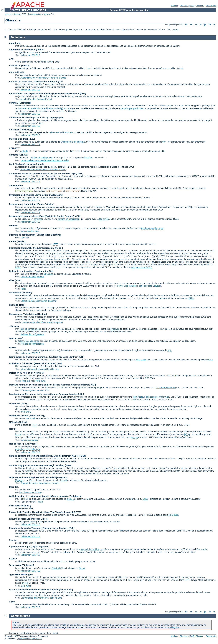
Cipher (82, 568)
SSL (169, 350)
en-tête (25, 583)
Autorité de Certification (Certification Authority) (33, 82)
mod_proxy (26, 412)
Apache (8, 14)
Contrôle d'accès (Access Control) (26, 164)
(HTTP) (78, 512)
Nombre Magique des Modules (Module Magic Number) (37, 465)
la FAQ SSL (25, 381)
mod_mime (26, 586)
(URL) (81, 394)
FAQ (192, 6)
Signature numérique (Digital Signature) (29, 547)
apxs (40, 502)
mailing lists (174, 627)
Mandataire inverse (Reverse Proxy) (27, 416)
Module (13, 429)
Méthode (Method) (18, 422)
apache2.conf (16, 338)
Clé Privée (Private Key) (21, 130)
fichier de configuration (29, 329)
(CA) (60, 82)
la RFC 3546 (39, 381)
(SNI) (42, 373)
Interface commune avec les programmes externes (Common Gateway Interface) (50, 385)
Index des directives (30, 231)
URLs (210, 360)
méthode (24, 151)
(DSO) (64, 477)
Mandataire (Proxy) (19, 404)
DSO (145, 499)
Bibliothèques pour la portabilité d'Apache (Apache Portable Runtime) (44, 94)
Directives (184, 6)
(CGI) (93, 385)
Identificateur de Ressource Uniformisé (151, 397)
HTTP (55, 244)
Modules (174, 6)
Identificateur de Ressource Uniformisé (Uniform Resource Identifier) (44, 357)
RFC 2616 (173, 515)
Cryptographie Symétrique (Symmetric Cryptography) (36, 195)
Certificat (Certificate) (20, 103)
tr (214, 25)
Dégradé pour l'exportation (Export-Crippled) (32, 204)
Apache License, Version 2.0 (29, 639)
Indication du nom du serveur (24, 373)
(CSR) (78, 216)
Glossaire (200, 6)
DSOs (187, 434)
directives (88, 158)
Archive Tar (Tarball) (19, 66)
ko (210, 25)
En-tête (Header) (17, 241)
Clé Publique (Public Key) (22, 139)
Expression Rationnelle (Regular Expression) (32, 248)
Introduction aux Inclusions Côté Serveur (40, 369)
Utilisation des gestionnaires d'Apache (38, 301)
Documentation (35, 14)
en (191, 25)
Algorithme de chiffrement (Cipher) (27, 50)
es (196, 25)
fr (201, 25)
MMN (68, 465)
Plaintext (56, 568)
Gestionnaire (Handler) (21, 293)
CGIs (191, 298)
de (186, 25)
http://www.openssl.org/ (30, 492)
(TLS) (71, 528)
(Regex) (59, 248)
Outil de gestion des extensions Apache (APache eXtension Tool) (42, 496)
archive (134, 437)
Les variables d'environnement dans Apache (41, 598)
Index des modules (30, 440)
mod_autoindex (54, 191)
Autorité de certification (69, 219)
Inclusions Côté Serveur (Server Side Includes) (33, 363)
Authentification (17, 72)
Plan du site (211, 6)
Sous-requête (16, 185)
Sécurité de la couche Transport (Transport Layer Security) (39, 528)
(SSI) (59, 363)
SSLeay (13, 559)
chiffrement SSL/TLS (30, 55)
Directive (14, 226)
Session (13, 540)
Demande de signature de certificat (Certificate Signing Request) (42, 216)
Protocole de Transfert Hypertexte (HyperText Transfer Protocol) (41, 512)
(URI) (82, 357)
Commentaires (21, 616)
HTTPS (13, 348)
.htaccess (14, 326)
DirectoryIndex (24, 191)
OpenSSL (14, 487)
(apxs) (78, 496)
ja (205, 25)
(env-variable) (66, 590)
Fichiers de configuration (32, 277)
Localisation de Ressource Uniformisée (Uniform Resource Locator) (44, 394)
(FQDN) (83, 456)
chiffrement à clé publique (60, 132)
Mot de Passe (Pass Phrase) (23, 444)
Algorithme (15, 43)
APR (11, 59)
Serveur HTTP (20, 14)
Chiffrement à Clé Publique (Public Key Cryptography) (36, 118)
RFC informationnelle (166, 388)
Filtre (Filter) (15, 280)
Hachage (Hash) (17, 305)
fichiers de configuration (42, 158)
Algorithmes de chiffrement (28, 449)
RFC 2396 (141, 360)
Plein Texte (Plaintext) (20, 506)
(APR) (83, 94)
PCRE (18, 267)
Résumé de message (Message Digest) (29, 519)
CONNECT (14, 148)
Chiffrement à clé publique (73, 142)
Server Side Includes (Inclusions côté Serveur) (139, 286)
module (70, 499)
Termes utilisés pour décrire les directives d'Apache (45, 160)
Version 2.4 (49, 14)
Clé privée (104, 219)
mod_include (73, 191)
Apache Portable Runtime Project (36, 99)
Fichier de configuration (152, 228)
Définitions (18, 37)
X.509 (12, 602)
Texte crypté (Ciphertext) (21, 565)
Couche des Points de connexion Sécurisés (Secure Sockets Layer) (43, 173)
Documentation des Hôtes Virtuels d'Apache (42, 322)
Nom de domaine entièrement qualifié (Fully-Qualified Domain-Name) (44, 456)
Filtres (23, 289)
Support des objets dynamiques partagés (40, 483)
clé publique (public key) (132, 108)
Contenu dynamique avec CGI (35, 390)
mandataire (31, 418)
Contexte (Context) (19, 155)
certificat (38, 219)
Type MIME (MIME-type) (21, 575)
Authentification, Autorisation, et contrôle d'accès (43, 78)
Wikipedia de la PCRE (141, 267)
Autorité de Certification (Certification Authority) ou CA (44, 108)
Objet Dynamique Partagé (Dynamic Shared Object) (35, 477)
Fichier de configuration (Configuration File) (31, 271)
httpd (18, 434)
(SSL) (80, 173)
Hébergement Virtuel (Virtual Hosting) (28, 314)
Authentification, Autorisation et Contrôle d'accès (43, 170)
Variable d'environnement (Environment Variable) (34, 590)
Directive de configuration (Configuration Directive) (35, 235)
